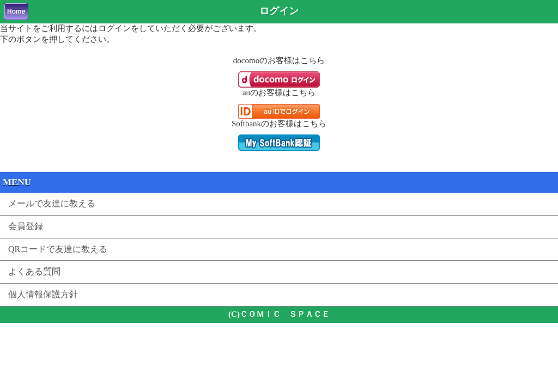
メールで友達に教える (52, 203)
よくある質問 (34, 271)
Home (16, 11)
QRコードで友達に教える (58, 249)
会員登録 (26, 226)
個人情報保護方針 (43, 294)
